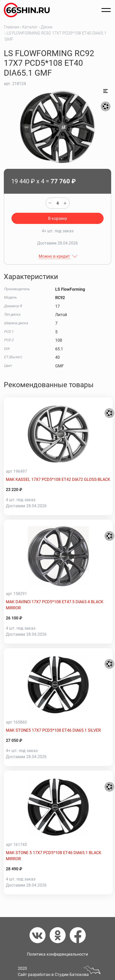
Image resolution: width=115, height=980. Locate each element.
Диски (47, 27)
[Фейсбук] (78, 935)
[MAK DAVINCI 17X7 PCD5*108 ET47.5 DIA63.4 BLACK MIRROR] (58, 556)
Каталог (30, 27)
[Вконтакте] (40, 935)
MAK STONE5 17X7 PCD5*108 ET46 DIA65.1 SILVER (53, 730)
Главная (12, 27)
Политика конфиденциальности (57, 954)
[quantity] (58, 203)
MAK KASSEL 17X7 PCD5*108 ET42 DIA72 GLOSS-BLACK (58, 479)
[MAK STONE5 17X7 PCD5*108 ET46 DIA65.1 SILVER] (58, 685)
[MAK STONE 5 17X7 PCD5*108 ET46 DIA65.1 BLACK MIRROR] (58, 807)
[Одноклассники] (60, 935)
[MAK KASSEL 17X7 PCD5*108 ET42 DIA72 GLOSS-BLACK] (58, 434)
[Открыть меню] (106, 10)
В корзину (58, 218)
